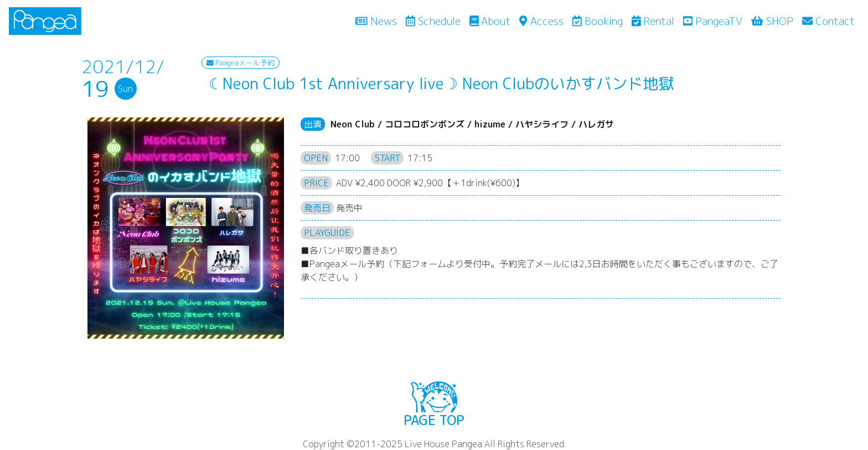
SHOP (772, 21)
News (378, 21)
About (490, 21)
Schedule (433, 21)
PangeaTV (713, 21)
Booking (598, 21)
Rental (653, 21)
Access (541, 21)
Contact (828, 21)
